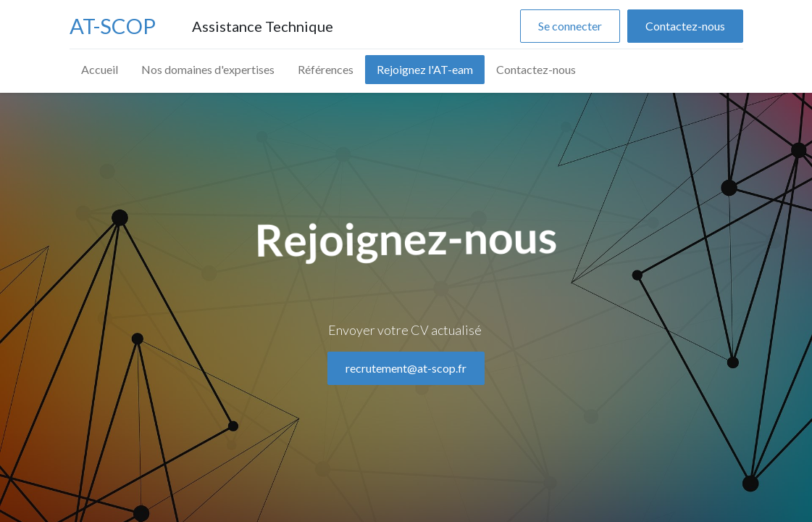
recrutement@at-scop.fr (406, 414)
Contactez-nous (685, 26)
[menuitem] (100, 70)
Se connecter (570, 26)
